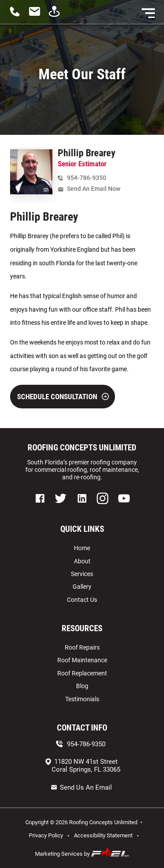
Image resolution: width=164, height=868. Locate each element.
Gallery (82, 587)
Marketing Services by (82, 853)
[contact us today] (37, 16)
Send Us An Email (81, 787)
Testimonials (82, 699)
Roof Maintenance (82, 660)
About (82, 561)
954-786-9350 (82, 178)
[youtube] (124, 507)
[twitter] (61, 507)
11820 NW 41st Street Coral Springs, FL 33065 (82, 766)
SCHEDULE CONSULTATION (63, 397)
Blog (82, 686)
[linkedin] (82, 507)
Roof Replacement (82, 673)
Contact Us (82, 600)
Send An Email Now (89, 189)
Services (82, 574)
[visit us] (57, 16)
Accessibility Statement (103, 835)
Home (82, 548)
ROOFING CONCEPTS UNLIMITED (82, 448)
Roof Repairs (82, 647)
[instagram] (103, 507)
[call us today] (17, 16)
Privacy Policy (46, 835)
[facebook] (40, 507)
